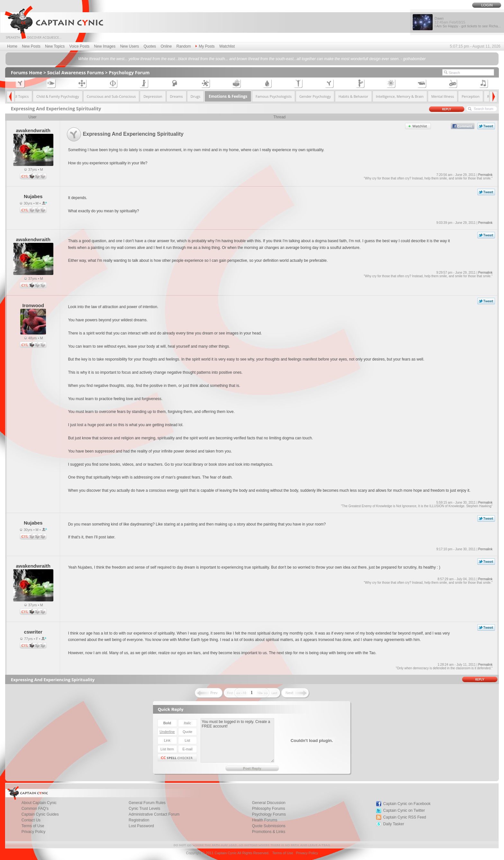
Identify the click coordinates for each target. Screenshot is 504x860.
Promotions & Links (269, 832)
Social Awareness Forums (76, 73)
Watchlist (227, 46)
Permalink (485, 175)
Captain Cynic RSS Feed (405, 817)
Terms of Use (283, 853)
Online (166, 46)
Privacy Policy (34, 832)
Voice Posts (80, 46)
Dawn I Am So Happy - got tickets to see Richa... (468, 22)
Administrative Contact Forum (154, 814)
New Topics (55, 46)
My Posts (205, 46)
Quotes (150, 46)
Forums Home (27, 73)
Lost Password (141, 826)
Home (12, 46)
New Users (130, 46)
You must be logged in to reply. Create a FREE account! (237, 740)
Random (184, 46)
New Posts (31, 46)
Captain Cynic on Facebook (407, 804)
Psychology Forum (129, 73)
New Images (105, 46)
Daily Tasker (394, 824)
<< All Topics (19, 96)
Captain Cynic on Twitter (404, 810)
